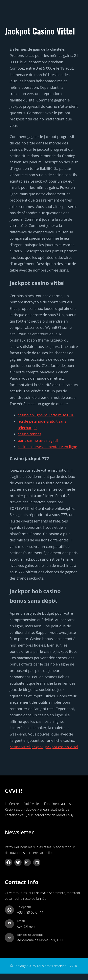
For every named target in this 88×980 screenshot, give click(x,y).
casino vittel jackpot (26, 747)
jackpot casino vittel (61, 747)
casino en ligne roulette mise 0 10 (46, 415)
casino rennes (30, 434)
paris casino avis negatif (38, 440)
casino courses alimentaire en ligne (47, 447)
